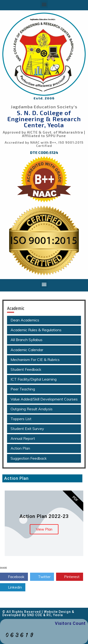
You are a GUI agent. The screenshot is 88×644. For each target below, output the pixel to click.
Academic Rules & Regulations (36, 330)
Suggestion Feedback (29, 458)
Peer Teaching (23, 389)
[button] (44, 4)
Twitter (42, 577)
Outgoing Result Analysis (32, 409)
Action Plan (20, 448)
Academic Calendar (27, 350)
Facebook (14, 577)
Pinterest (70, 577)
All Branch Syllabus (27, 340)
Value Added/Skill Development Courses (44, 399)
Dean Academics (25, 320)
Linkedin (13, 587)
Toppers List (21, 419)
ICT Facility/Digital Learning (34, 379)
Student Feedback (26, 369)
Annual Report (23, 438)
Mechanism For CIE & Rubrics (35, 360)
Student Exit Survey (27, 429)
